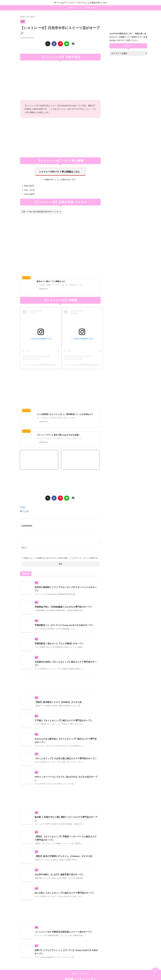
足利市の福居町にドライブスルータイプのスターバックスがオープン (66, 585)
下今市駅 (26, 509)
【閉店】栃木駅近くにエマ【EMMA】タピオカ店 (57, 697)
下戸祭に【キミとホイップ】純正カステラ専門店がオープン (62, 716)
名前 (24, 545)
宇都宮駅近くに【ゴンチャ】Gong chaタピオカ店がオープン (62, 622)
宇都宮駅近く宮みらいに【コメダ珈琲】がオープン (58, 640)
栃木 (24, 506)
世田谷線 (70, 8)
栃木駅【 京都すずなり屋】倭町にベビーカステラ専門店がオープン (65, 811)
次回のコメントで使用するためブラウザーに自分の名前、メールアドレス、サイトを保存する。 (62, 556)
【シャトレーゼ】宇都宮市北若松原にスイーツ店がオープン (62, 925)
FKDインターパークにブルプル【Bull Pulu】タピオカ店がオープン (65, 772)
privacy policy (91, 8)
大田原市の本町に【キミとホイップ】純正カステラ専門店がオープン (66, 658)
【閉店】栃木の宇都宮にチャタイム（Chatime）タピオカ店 (62, 849)
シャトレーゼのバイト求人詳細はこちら (59, 171)
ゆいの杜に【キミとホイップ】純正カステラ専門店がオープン (63, 886)
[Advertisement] (60, 137)
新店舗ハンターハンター (80, 972)
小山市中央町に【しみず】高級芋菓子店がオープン (58, 867)
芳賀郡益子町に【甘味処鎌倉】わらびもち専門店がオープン (62, 603)
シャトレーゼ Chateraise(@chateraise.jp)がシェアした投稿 (46, 364)
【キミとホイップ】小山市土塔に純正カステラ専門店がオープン (64, 754)
